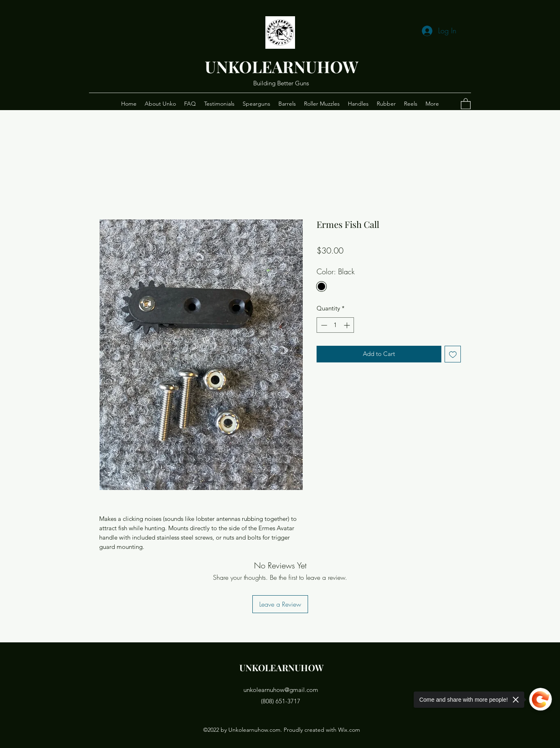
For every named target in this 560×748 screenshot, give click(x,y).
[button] (466, 103)
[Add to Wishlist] (453, 354)
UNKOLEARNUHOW (282, 66)
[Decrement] (323, 325)
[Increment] (348, 325)
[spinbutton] (335, 325)
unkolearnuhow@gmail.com (281, 690)
